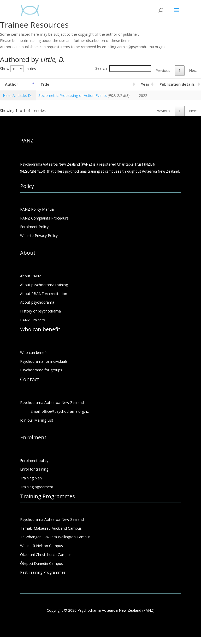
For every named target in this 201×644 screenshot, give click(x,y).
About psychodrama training (44, 285)
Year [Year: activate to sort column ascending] (145, 84)
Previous (163, 70)
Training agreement (37, 487)
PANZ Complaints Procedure (44, 218)
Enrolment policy (34, 461)
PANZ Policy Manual (37, 209)
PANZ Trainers (32, 320)
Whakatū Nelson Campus (42, 546)
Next (193, 70)
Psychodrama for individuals (44, 361)
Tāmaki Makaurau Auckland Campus (51, 528)
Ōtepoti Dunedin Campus (42, 563)
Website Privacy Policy (39, 236)
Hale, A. (9, 95)
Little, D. (25, 95)
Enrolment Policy (34, 227)
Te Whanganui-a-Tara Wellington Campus (55, 537)
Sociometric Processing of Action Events (73, 95)
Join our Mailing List (37, 420)
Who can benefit (34, 352)
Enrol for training (34, 469)
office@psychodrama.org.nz (65, 411)
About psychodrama (37, 302)
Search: (123, 68)
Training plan (31, 478)
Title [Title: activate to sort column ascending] (45, 84)
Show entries (18, 69)
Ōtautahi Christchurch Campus (46, 555)
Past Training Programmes (43, 572)
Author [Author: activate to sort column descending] (11, 84)
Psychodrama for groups (41, 370)
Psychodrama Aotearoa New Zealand (52, 519)
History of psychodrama (40, 311)
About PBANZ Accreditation (44, 294)
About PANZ (31, 276)
